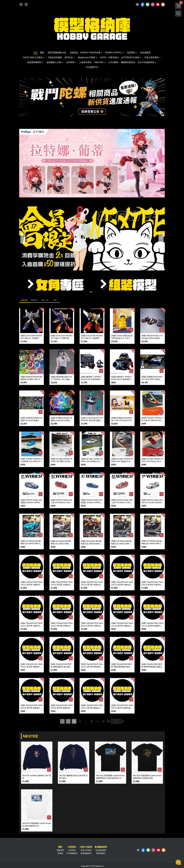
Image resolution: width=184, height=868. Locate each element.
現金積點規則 (101, 850)
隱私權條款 (101, 853)
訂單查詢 (72, 850)
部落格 (60, 853)
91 (92, 721)
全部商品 (72, 847)
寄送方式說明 (86, 850)
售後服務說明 (86, 853)
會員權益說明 (101, 847)
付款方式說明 (86, 847)
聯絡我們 (60, 850)
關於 (60, 847)
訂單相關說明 (72, 853)
